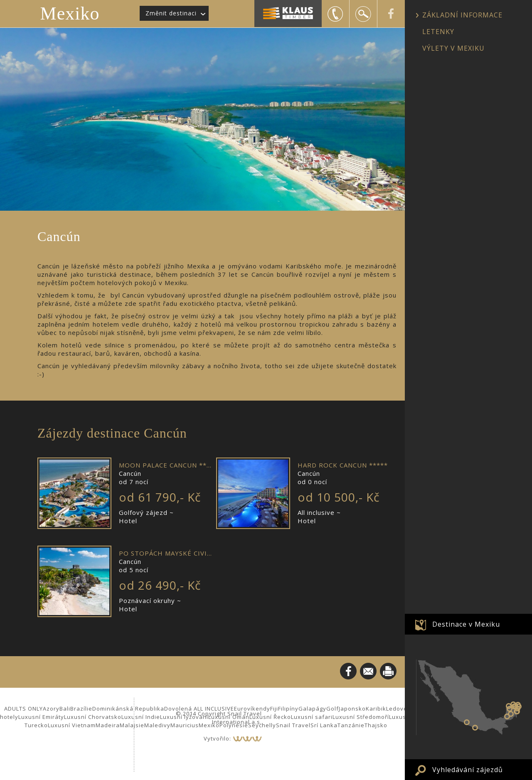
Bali (65, 709)
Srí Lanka (324, 725)
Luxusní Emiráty (41, 717)
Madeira (108, 725)
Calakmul (511, 714)
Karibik (376, 709)
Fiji (274, 709)
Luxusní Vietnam (72, 725)
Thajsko (376, 725)
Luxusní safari (312, 717)
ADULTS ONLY (23, 709)
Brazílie (81, 709)
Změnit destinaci (171, 13)
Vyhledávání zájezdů (468, 770)
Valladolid (515, 706)
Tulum (517, 711)
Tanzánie (351, 725)
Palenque (507, 716)
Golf (332, 709)
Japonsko (352, 709)
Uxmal (510, 709)
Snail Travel (293, 725)
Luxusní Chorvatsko (93, 717)
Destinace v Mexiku (466, 624)
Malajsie (132, 725)
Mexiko (70, 14)
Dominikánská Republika (128, 709)
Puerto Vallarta (475, 728)
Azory (51, 709)
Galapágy (312, 709)
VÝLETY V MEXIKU (453, 48)
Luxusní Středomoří (361, 717)
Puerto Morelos (519, 706)
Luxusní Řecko (270, 717)
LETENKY (438, 32)
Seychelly (262, 725)
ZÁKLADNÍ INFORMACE (462, 15)
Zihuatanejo (467, 722)
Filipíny (288, 709)
